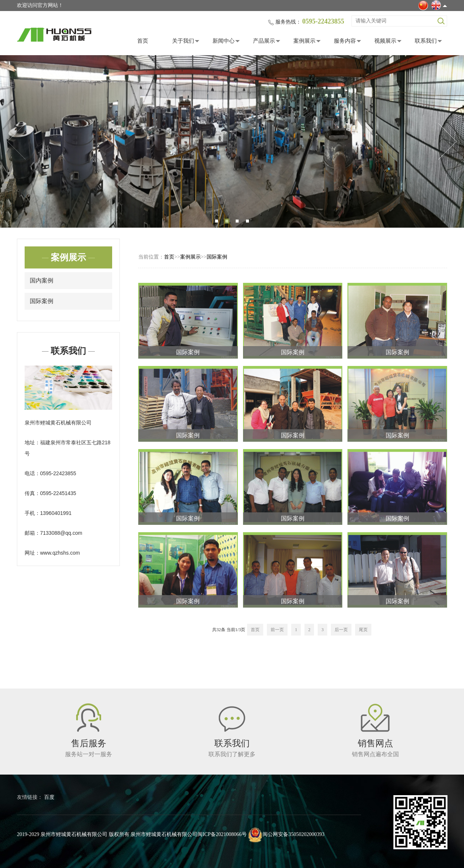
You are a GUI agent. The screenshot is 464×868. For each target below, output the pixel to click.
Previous (17, 142)
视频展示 (385, 41)
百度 (49, 797)
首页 (143, 41)
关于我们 (183, 41)
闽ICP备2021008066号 (222, 834)
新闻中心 (224, 41)
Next (447, 142)
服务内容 (345, 41)
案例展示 (304, 41)
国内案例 (42, 280)
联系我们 (426, 41)
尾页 (363, 630)
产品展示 (264, 41)
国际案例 (42, 301)
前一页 (277, 630)
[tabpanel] (232, 141)
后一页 (341, 630)
